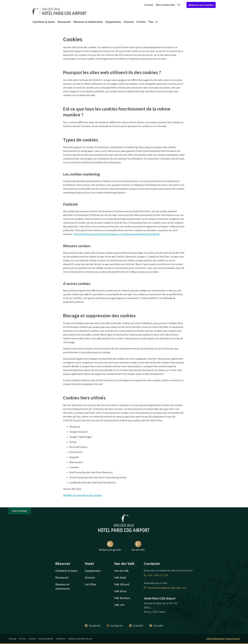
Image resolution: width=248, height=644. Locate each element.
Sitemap (12, 639)
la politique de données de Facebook (140, 234)
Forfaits (141, 22)
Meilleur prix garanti (110, 546)
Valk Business (122, 598)
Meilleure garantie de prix (80, 639)
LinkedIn (136, 626)
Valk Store (120, 591)
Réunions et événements (88, 22)
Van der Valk (138, 546)
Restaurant (64, 22)
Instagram (115, 626)
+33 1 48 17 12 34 (156, 575)
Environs (129, 22)
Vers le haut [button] (20, 511)
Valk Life (119, 605)
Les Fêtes (91, 584)
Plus (153, 22)
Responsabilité (46, 639)
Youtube (156, 626)
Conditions (61, 639)
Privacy (22, 639)
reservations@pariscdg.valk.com (165, 588)
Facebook (93, 626)
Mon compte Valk (165, 5)
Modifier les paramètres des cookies (83, 495)
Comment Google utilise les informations (96, 234)
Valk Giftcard (122, 584)
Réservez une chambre (201, 5)
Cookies (32, 639)
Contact (149, 5)
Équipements (113, 22)
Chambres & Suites (44, 22)
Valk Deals (120, 577)
